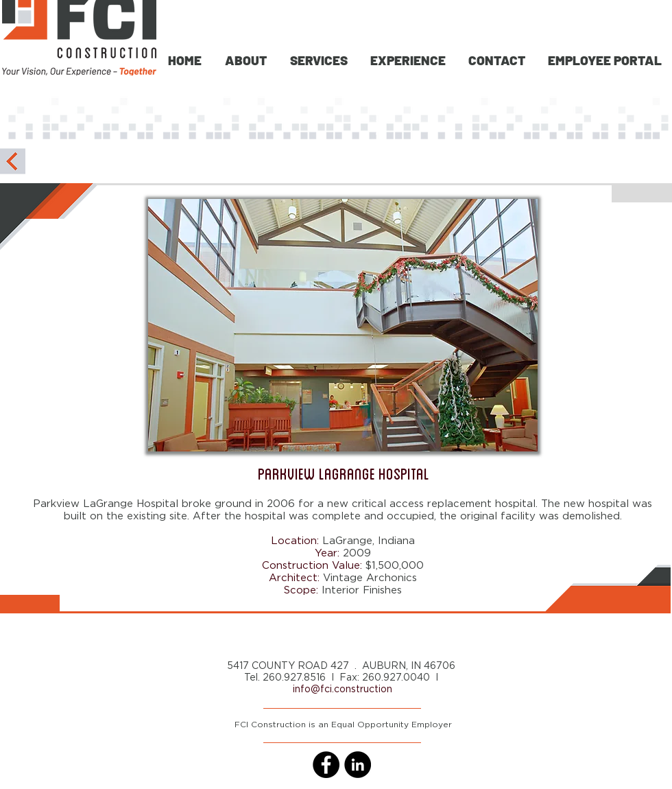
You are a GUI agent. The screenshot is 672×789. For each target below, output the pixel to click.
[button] (317, 60)
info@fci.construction (343, 690)
